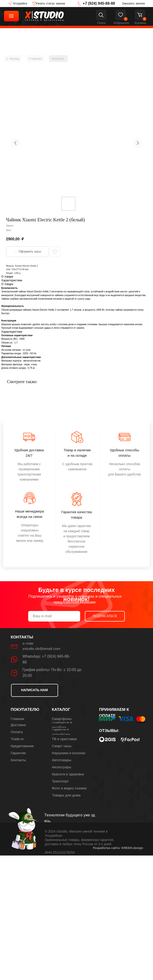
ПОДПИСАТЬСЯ (105, 616)
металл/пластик (32, 361)
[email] (54, 616)
